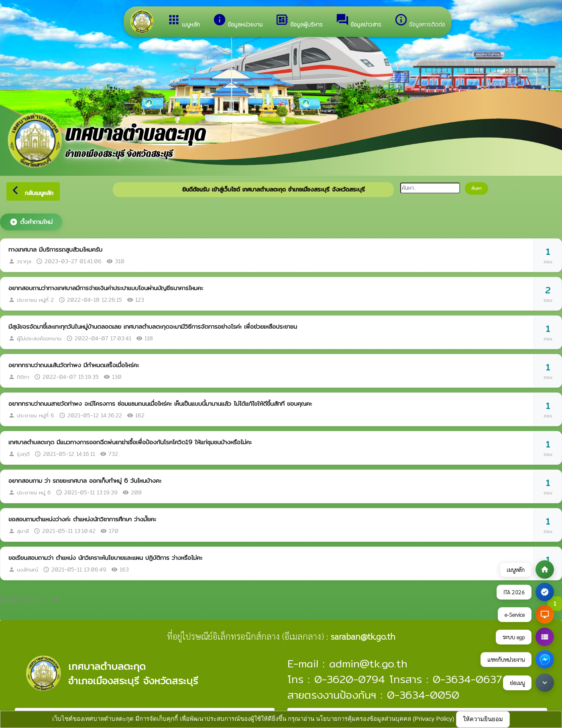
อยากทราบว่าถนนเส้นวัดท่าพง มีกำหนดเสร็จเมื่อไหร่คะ (74, 365)
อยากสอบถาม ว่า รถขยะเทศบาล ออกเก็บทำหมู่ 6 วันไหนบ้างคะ (85, 481)
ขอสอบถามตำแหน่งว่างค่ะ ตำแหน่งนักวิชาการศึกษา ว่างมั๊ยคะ (82, 519)
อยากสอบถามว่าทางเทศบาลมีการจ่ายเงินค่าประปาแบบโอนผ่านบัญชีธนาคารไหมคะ (106, 288)
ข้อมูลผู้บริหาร (299, 21)
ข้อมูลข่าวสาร (358, 21)
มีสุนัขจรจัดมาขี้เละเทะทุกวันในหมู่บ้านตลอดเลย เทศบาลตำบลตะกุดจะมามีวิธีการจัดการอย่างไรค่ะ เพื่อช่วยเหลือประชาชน (153, 326)
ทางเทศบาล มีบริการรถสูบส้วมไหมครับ (55, 249)
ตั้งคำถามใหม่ (31, 222)
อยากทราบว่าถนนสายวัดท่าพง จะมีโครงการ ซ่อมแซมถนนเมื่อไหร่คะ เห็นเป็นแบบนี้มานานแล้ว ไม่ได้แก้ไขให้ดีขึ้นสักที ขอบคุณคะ (160, 404)
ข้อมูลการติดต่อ (420, 21)
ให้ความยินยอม (483, 719)
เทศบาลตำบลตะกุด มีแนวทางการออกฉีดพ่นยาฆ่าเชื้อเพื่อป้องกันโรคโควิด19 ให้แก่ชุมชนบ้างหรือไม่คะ (130, 442)
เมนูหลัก (183, 21)
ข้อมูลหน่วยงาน (238, 21)
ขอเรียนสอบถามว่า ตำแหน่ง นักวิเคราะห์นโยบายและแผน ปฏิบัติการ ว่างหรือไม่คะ (105, 558)
